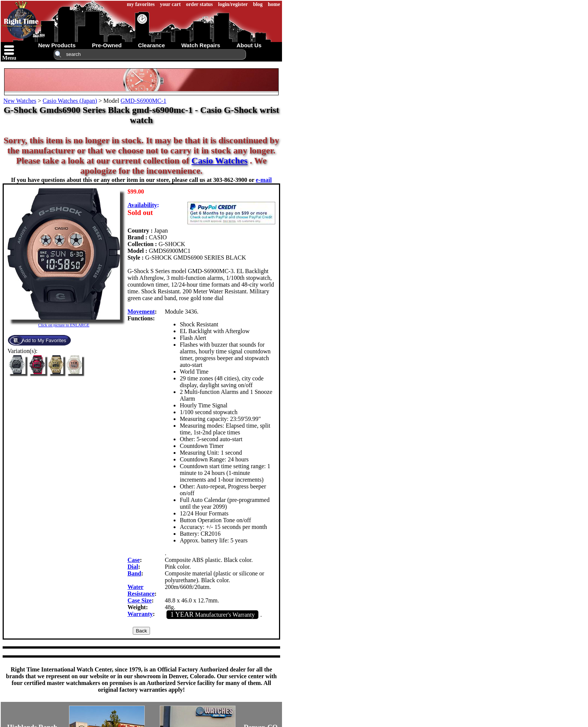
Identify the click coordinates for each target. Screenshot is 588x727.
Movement (141, 312)
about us (249, 45)
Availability (142, 205)
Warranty (140, 614)
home (274, 4)
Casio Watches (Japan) (70, 101)
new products (57, 45)
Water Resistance (141, 590)
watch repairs (201, 45)
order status (199, 4)
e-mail (264, 180)
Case (134, 560)
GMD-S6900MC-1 (144, 101)
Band (134, 573)
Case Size (139, 600)
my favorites (141, 4)
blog (258, 4)
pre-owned (107, 45)
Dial (133, 567)
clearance (151, 45)
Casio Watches (220, 161)
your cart (170, 4)
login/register (233, 4)
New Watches (20, 101)
